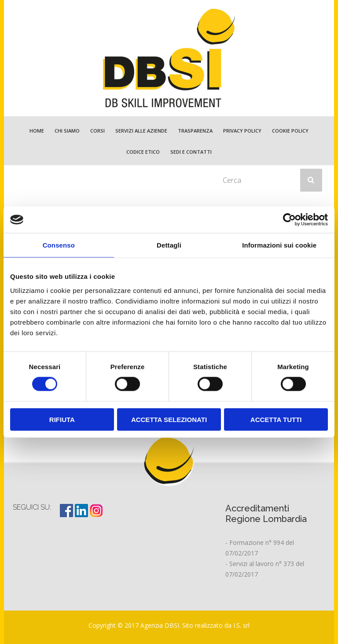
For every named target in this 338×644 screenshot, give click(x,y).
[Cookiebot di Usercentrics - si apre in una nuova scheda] (289, 220)
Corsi (97, 131)
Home (37, 131)
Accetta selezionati (169, 419)
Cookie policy (290, 131)
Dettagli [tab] (169, 245)
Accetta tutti (276, 419)
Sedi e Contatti (191, 152)
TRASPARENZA (195, 131)
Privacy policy (242, 131)
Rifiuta (62, 419)
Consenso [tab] (59, 245)
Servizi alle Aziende (141, 131)
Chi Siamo (67, 131)
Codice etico (143, 152)
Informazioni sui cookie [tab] (279, 245)
